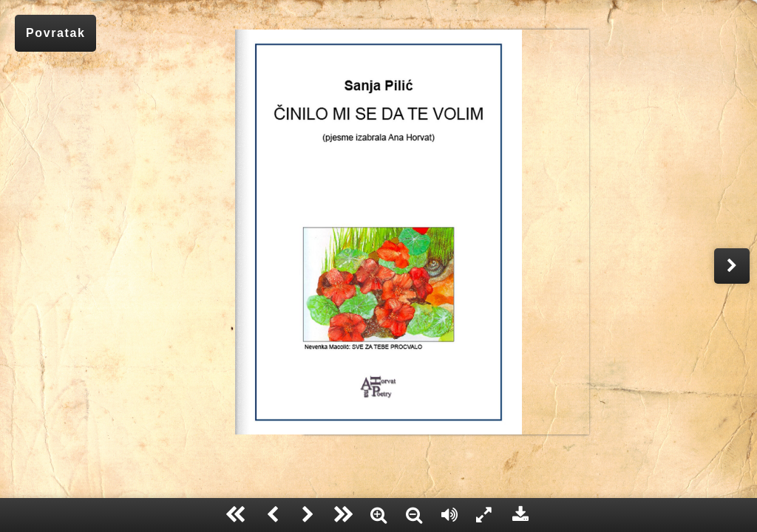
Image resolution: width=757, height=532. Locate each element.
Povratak (55, 33)
